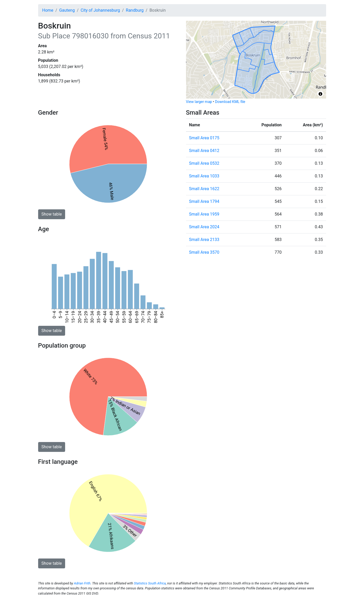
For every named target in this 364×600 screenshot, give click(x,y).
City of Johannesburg (100, 10)
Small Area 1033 (204, 176)
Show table (52, 214)
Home (48, 10)
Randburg (135, 10)
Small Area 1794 (204, 201)
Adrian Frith (82, 583)
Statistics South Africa (150, 583)
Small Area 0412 (204, 151)
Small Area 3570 (204, 252)
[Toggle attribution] (320, 94)
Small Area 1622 (204, 189)
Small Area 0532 (204, 163)
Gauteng (67, 10)
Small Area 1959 (204, 214)
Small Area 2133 (204, 240)
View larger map (199, 102)
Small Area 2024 (204, 227)
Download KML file (230, 102)
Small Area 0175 (204, 138)
